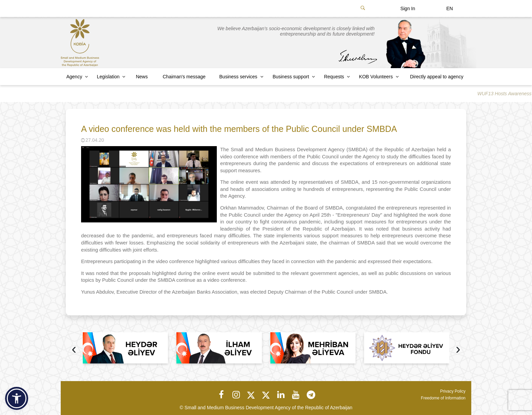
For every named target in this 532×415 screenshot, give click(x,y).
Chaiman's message (184, 77)
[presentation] (74, 350)
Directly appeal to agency (436, 77)
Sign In (408, 8)
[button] (17, 398)
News (142, 77)
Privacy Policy (453, 391)
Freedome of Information (443, 398)
